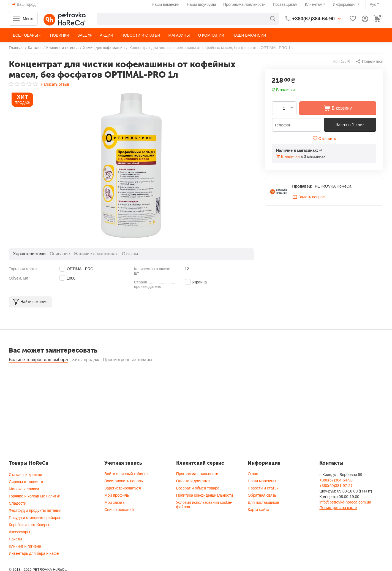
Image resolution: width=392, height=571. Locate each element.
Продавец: (302, 186)
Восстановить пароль (124, 496)
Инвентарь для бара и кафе (34, 568)
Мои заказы (115, 517)
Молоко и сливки (24, 504)
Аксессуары (19, 547)
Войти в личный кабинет (126, 489)
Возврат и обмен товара (198, 503)
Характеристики (29, 254)
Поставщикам (285, 4)
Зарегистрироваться (122, 503)
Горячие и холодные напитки (35, 511)
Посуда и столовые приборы (34, 532)
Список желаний (119, 524)
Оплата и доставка (193, 496)
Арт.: (337, 61)
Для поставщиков (263, 517)
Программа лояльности (244, 4)
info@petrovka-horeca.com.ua (345, 517)
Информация (345, 4)
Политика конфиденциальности (205, 510)
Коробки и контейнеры (29, 540)
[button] (369, 61)
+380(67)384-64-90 (336, 495)
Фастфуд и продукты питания (35, 525)
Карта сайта (258, 524)
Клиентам (314, 4)
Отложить (324, 139)
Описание (60, 254)
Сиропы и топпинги (26, 497)
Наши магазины (262, 496)
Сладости (17, 518)
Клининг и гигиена (25, 561)
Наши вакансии (166, 4)
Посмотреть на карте (338, 523)
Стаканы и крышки (25, 489)
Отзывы (130, 254)
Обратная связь (262, 510)
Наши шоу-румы (202, 4)
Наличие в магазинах (96, 254)
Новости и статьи (263, 503)
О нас (253, 489)
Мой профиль (117, 510)
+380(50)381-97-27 (336, 500)
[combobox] (188, 19)
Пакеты (15, 554)
